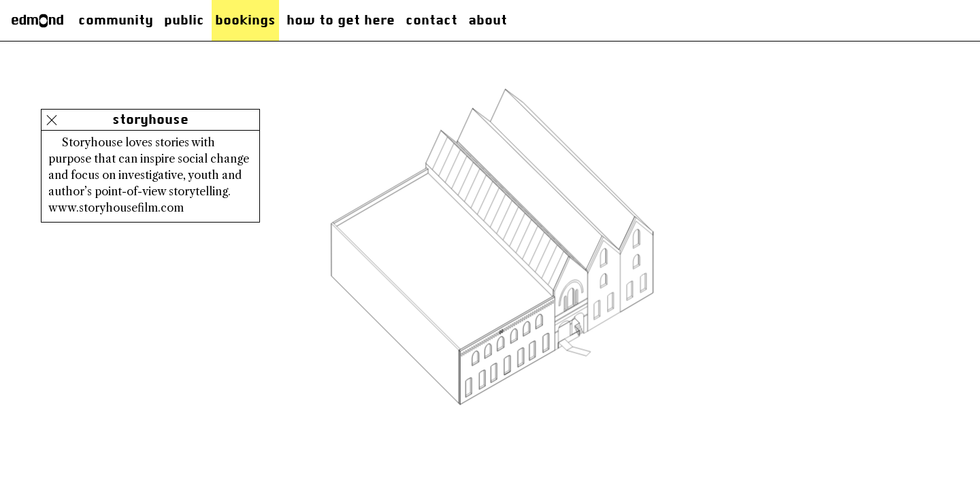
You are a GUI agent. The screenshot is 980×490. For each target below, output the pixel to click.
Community (116, 20)
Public (184, 20)
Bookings (245, 20)
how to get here (341, 20)
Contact (431, 20)
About (488, 20)
